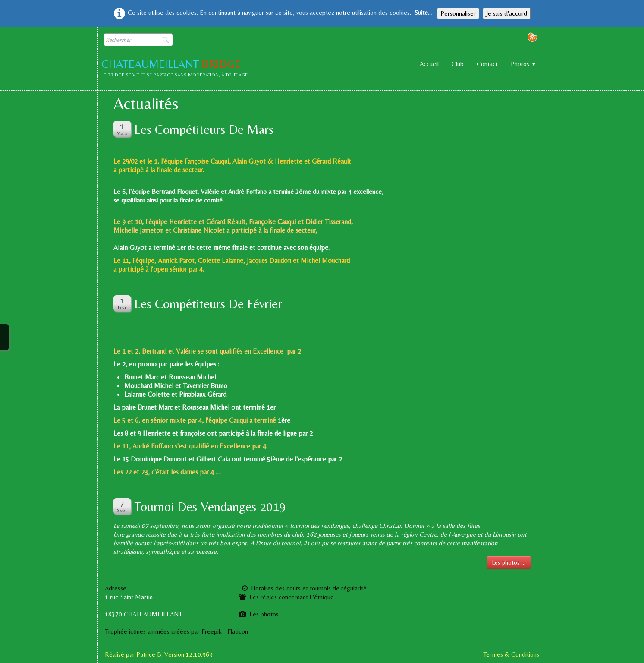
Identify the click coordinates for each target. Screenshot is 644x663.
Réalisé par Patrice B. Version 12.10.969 (159, 654)
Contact (487, 64)
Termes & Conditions (511, 654)
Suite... (423, 12)
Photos (524, 64)
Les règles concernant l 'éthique (286, 597)
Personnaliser (458, 13)
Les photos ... (509, 562)
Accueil (429, 64)
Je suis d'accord (507, 13)
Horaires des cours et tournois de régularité (310, 588)
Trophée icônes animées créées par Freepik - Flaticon (176, 631)
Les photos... (261, 614)
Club (458, 64)
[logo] (178, 69)
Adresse (116, 588)
